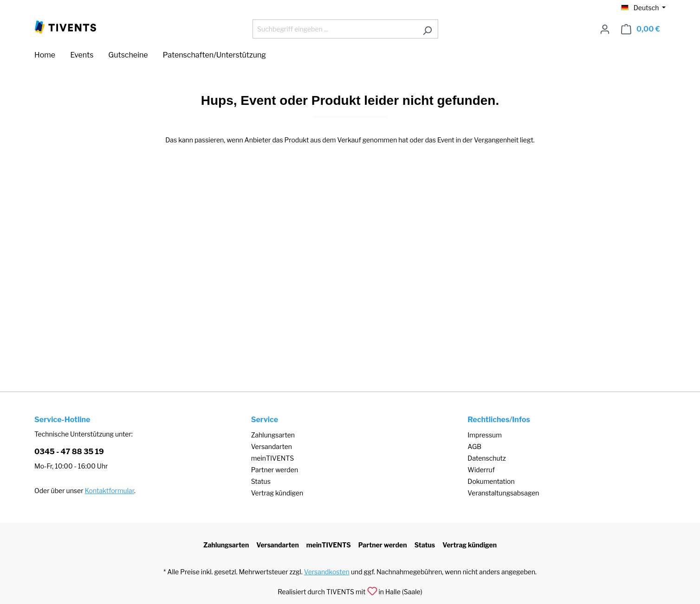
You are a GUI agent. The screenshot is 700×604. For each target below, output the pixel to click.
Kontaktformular (110, 491)
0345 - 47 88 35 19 (69, 452)
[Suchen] (427, 29)
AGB (474, 447)
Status (261, 481)
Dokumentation (491, 481)
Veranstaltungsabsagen (503, 493)
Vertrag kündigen (277, 493)
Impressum (485, 435)
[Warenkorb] (641, 29)
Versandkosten (327, 572)
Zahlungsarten (273, 435)
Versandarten (272, 447)
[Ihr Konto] (605, 29)
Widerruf (481, 470)
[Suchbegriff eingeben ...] (335, 29)
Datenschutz (486, 458)
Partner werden (275, 470)
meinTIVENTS (273, 458)
